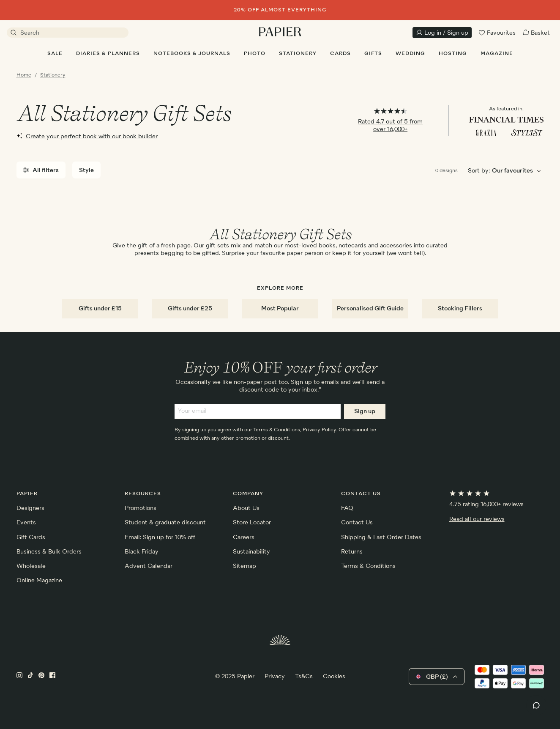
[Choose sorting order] (518, 171)
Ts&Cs (304, 677)
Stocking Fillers (460, 309)
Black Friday (142, 552)
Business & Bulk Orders (49, 552)
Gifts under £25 (190, 309)
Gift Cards (31, 537)
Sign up (365, 411)
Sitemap (244, 566)
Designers (30, 508)
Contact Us (357, 523)
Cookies (334, 677)
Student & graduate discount (165, 523)
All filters (41, 170)
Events (26, 523)
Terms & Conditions (277, 430)
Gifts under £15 (100, 309)
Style (86, 170)
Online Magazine (39, 581)
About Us (246, 508)
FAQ (347, 508)
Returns (352, 552)
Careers (244, 537)
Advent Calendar (149, 566)
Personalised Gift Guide (370, 309)
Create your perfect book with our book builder (87, 136)
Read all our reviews (477, 519)
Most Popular (280, 309)
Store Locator (252, 523)
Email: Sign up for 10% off (160, 537)
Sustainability (251, 552)
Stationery (53, 75)
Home (24, 75)
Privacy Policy (319, 430)
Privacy (275, 677)
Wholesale (31, 566)
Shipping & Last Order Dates (381, 537)
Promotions (141, 508)
